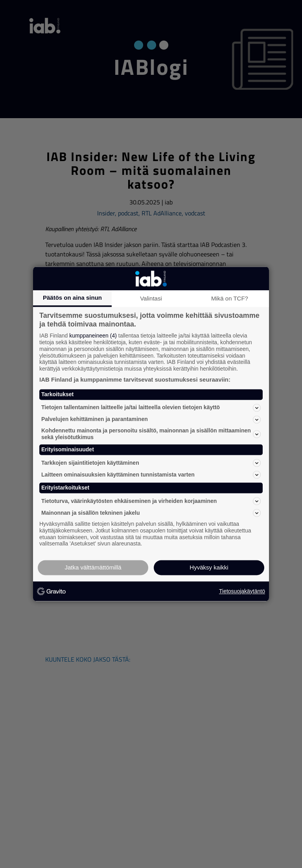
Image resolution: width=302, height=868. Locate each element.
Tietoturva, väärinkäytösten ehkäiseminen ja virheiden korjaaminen (151, 501)
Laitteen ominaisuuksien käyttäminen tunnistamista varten (151, 475)
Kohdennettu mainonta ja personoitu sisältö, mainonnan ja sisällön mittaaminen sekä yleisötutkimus (151, 434)
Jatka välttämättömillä (93, 568)
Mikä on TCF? (230, 298)
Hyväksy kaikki (209, 568)
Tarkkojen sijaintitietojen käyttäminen (151, 463)
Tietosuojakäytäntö (242, 591)
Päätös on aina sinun (72, 298)
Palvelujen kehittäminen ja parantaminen (151, 419)
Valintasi (151, 298)
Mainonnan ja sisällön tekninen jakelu (151, 513)
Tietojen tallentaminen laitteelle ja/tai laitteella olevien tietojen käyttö (151, 408)
